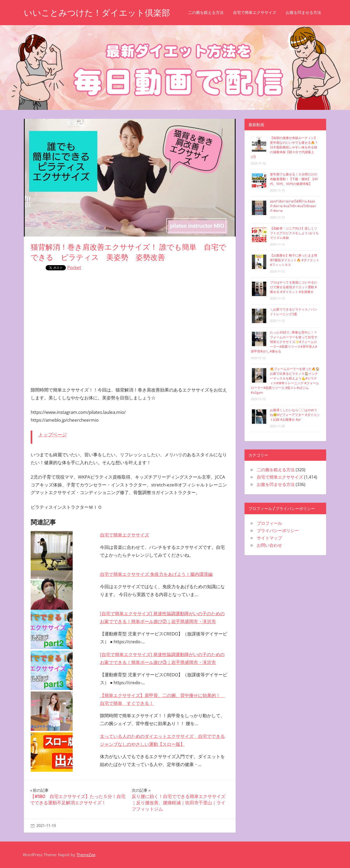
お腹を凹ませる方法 (303, 12)
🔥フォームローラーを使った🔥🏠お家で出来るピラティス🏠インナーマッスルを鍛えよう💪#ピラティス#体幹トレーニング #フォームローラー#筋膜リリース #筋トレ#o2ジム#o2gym (285, 381)
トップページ (52, 435)
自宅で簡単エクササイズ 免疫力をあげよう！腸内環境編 (156, 574)
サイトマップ (269, 538)
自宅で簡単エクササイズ (255, 12)
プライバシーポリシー (278, 531)
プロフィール (269, 523)
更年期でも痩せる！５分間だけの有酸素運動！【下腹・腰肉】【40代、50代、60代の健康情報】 (294, 179)
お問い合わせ (269, 545)
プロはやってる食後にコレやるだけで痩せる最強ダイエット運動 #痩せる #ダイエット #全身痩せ (294, 287)
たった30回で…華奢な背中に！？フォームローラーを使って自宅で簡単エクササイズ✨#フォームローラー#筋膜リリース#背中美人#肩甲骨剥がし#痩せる (284, 342)
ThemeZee (86, 855)
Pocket (74, 267)
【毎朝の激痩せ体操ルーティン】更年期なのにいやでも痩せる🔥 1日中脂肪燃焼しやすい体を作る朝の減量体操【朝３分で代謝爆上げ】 (284, 147)
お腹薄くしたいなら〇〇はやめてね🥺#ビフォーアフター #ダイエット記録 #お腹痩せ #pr (295, 415)
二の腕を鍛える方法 (206, 12)
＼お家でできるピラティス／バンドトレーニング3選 (294, 312)
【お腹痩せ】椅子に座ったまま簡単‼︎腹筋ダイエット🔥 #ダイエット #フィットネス (295, 260)
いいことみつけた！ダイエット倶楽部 (97, 13)
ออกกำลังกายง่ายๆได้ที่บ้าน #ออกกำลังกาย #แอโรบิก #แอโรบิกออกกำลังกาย (293, 206)
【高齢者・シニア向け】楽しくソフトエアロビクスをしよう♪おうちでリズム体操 (294, 233)
